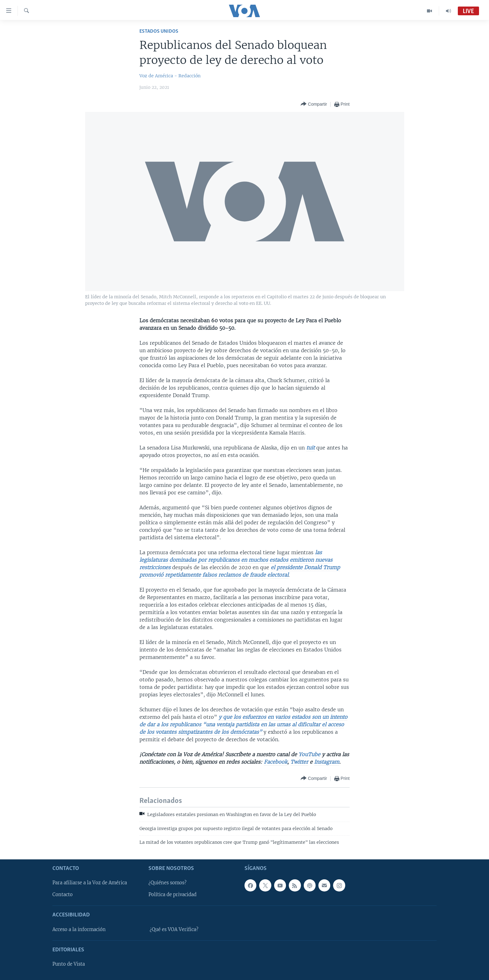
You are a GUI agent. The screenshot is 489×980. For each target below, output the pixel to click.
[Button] (314, 104)
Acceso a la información (79, 929)
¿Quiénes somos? (167, 883)
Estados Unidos (159, 31)
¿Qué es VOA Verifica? (174, 929)
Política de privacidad (172, 895)
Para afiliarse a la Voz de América (90, 883)
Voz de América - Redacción (170, 76)
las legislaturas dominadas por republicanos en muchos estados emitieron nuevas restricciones (236, 560)
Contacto (63, 895)
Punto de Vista (69, 964)
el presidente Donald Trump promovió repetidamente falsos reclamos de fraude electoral (240, 571)
